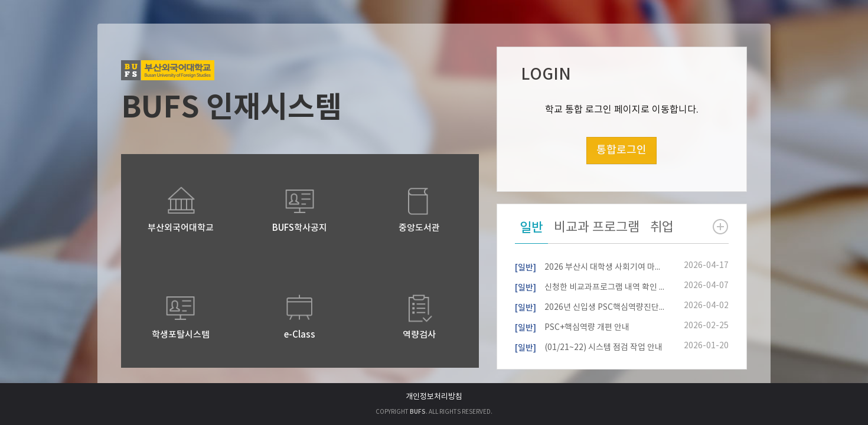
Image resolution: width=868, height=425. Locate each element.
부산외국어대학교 (181, 228)
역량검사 (419, 335)
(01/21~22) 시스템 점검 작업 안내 (589, 346)
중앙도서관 (419, 228)
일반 (531, 228)
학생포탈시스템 (181, 335)
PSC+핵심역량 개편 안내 (572, 326)
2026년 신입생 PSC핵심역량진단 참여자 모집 (590, 306)
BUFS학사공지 (300, 228)
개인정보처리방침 (434, 397)
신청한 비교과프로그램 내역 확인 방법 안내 (590, 286)
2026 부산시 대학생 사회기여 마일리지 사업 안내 (590, 266)
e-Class (300, 335)
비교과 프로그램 (597, 228)
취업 (662, 228)
